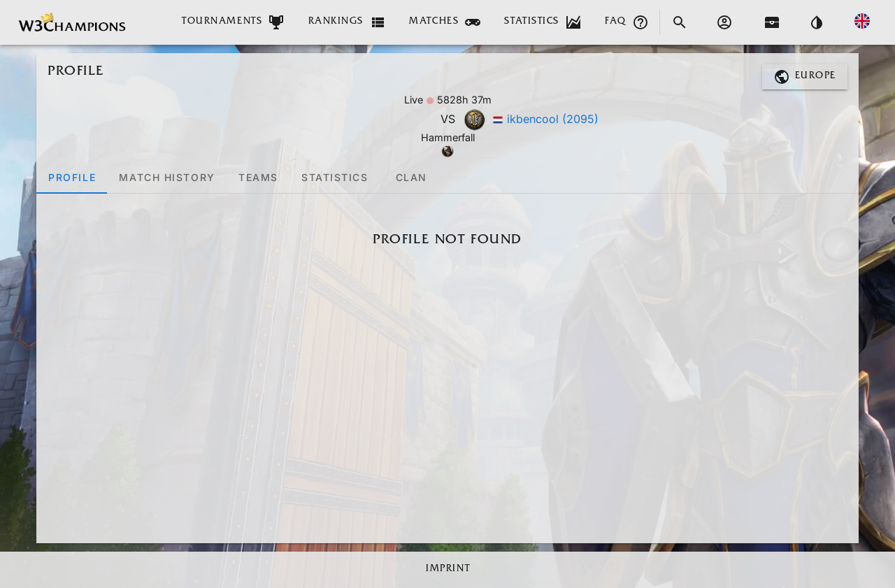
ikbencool (553, 119)
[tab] (72, 177)
